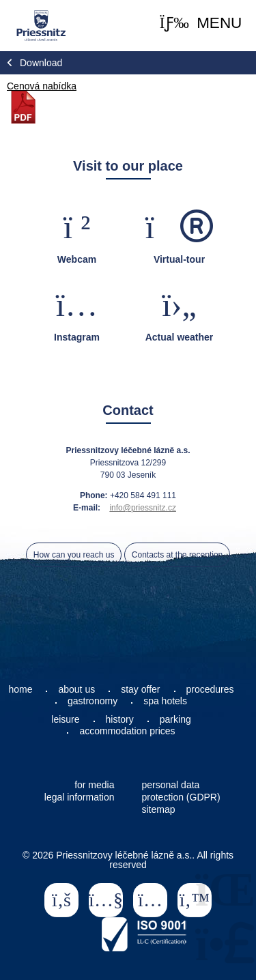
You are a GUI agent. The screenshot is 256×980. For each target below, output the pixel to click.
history (120, 719)
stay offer (140, 689)
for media (94, 785)
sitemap (159, 809)
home (20, 689)
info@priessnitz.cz (143, 508)
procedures (210, 689)
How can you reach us (74, 555)
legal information (80, 797)
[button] (201, 24)
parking (175, 719)
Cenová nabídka (42, 86)
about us (76, 689)
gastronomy (93, 701)
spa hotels (165, 701)
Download (41, 63)
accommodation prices (127, 731)
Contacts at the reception (177, 555)
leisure (65, 719)
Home (41, 26)
